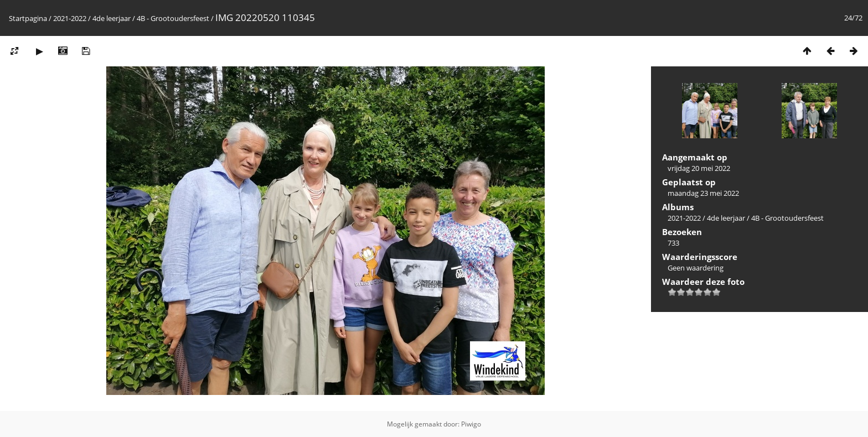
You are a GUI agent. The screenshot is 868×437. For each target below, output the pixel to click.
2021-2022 (70, 18)
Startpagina (28, 18)
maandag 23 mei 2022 (703, 193)
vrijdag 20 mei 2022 (699, 168)
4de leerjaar (112, 18)
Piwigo (471, 424)
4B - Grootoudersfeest (174, 18)
